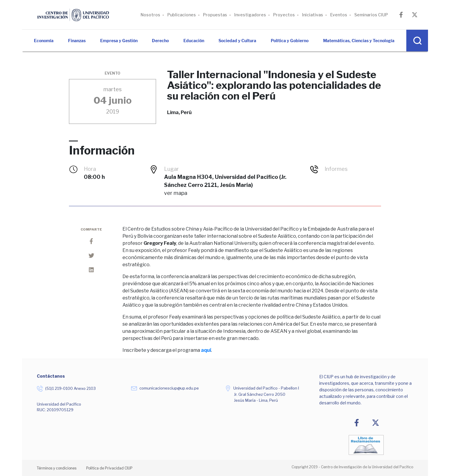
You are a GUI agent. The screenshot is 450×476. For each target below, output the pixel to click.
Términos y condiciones (57, 468)
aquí (206, 350)
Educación (194, 41)
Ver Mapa (176, 193)
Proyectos (284, 15)
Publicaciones (182, 15)
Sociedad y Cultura (237, 41)
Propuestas (215, 15)
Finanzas (77, 41)
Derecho (160, 41)
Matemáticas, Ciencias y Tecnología (359, 41)
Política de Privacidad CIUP (109, 468)
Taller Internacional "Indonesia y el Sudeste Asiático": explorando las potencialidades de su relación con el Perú (274, 85)
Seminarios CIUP (371, 15)
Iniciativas (313, 15)
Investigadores (250, 15)
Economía (44, 41)
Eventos (339, 15)
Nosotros (150, 15)
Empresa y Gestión (119, 41)
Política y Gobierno (290, 41)
